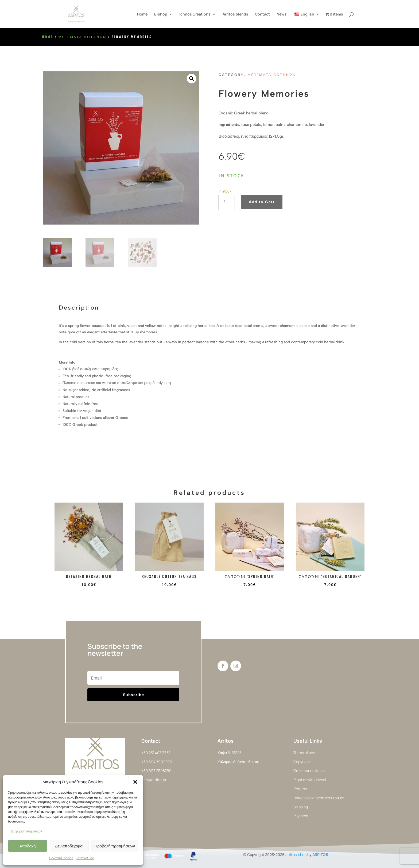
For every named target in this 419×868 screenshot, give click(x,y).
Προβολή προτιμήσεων (115, 846)
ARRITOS (320, 855)
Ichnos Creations (195, 14)
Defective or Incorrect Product (319, 798)
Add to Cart (262, 202)
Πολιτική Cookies (61, 858)
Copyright (302, 762)
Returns (300, 789)
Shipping (301, 807)
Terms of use (85, 858)
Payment (301, 816)
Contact (262, 14)
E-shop (161, 14)
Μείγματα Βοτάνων (82, 37)
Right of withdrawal (310, 780)
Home (142, 14)
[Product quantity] (227, 202)
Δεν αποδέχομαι (69, 846)
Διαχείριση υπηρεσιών (26, 831)
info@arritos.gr (154, 780)
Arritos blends (235, 14)
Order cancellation (309, 771)
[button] (135, 782)
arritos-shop (296, 855)
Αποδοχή (28, 846)
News (282, 14)
